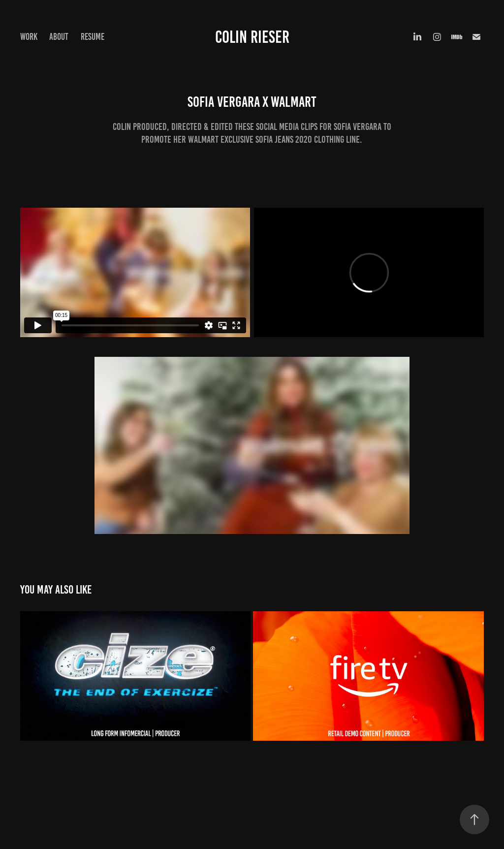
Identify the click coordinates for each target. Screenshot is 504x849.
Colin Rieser (252, 37)
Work (29, 37)
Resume (93, 37)
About (59, 37)
